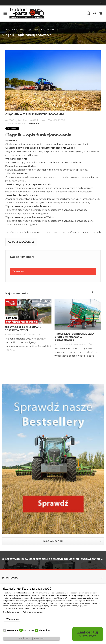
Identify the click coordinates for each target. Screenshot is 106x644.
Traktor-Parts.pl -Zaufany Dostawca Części (23, 329)
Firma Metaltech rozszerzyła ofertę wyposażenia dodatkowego (74, 337)
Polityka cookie (11, 612)
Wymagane (13, 630)
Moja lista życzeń (101, 3)
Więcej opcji (13, 619)
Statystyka (29, 630)
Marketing (44, 630)
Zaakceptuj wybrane (31, 639)
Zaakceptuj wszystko (88, 634)
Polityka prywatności (33, 612)
